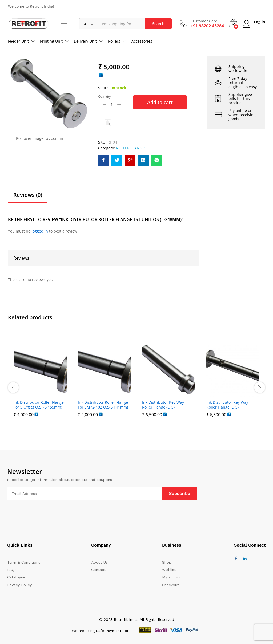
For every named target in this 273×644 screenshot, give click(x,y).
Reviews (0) (28, 195)
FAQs (12, 570)
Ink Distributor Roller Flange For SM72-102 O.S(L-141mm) (103, 405)
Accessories (142, 41)
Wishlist (169, 570)
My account (173, 577)
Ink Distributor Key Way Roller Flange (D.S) (227, 405)
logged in (40, 231)
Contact (98, 570)
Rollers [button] (114, 41)
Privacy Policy (19, 585)
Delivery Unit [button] (85, 41)
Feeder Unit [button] (18, 41)
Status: (104, 88)
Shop (167, 562)
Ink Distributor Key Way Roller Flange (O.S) (163, 405)
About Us (99, 562)
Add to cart (160, 102)
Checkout (170, 585)
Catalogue (16, 577)
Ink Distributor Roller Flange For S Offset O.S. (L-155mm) (39, 405)
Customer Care (204, 21)
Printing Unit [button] (51, 41)
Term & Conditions (24, 562)
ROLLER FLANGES (131, 148)
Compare (108, 123)
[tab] (28, 197)
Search (158, 24)
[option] (40, 388)
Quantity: (105, 97)
